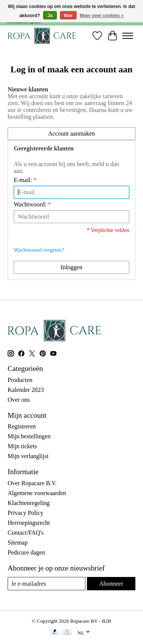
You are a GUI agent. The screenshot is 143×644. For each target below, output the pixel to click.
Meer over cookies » (102, 16)
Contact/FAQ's (26, 533)
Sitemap (18, 543)
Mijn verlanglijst (28, 456)
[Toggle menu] (128, 36)
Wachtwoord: (32, 204)
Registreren (22, 426)
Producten (20, 380)
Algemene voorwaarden (37, 493)
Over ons (19, 400)
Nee (68, 16)
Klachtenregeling (29, 503)
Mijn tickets (22, 446)
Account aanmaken (71, 133)
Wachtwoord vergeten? (39, 250)
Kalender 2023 (26, 390)
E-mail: (25, 180)
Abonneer (111, 584)
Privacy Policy (26, 513)
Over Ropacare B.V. (32, 483)
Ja (50, 16)
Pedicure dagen (26, 552)
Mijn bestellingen (29, 436)
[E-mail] (47, 584)
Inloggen (71, 267)
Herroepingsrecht (29, 523)
